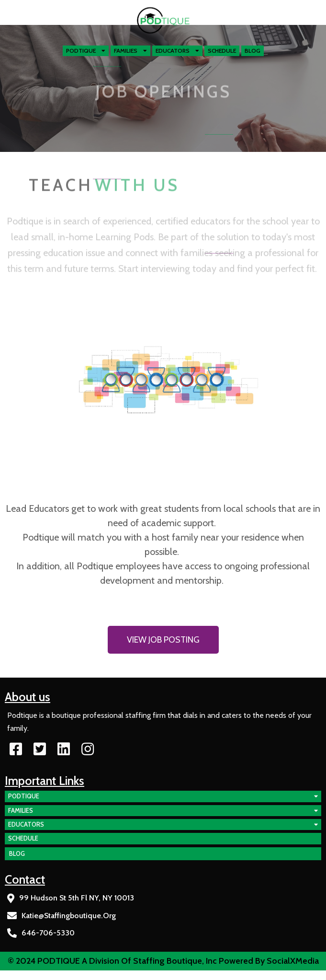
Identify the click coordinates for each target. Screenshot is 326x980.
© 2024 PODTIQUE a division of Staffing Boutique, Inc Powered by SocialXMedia (163, 961)
